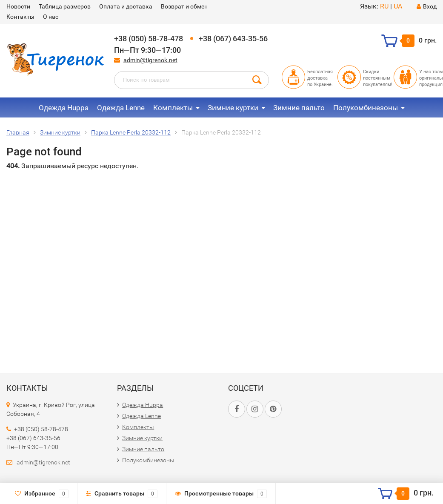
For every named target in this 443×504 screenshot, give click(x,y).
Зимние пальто (299, 108)
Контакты (20, 17)
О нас (51, 17)
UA (398, 6)
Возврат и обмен (184, 6)
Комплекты (173, 108)
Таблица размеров (65, 6)
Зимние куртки (233, 108)
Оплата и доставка (126, 6)
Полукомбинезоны (366, 108)
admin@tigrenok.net (150, 60)
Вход (427, 6)
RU (384, 6)
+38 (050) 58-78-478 (149, 39)
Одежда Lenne (121, 108)
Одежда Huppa (64, 108)
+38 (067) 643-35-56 (233, 39)
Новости (18, 6)
